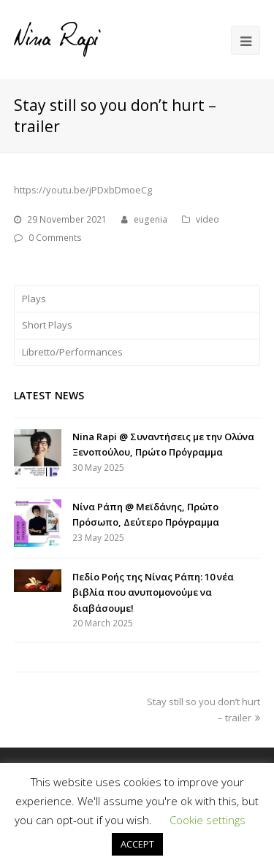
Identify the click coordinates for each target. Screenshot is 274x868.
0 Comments (55, 238)
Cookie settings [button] (208, 820)
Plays (34, 299)
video (208, 219)
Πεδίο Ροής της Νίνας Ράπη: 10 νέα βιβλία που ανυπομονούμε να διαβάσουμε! (153, 592)
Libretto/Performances (72, 352)
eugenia (151, 219)
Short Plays (47, 325)
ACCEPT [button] (137, 844)
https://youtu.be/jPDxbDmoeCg (83, 190)
